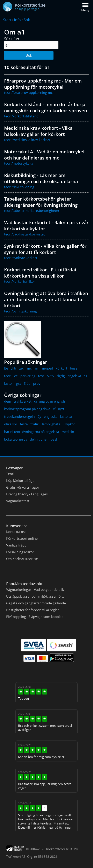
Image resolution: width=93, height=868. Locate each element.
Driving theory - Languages (27, 494)
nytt (61, 409)
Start (7, 20)
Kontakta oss (16, 532)
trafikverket (23, 401)
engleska (51, 417)
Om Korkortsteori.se (22, 559)
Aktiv (50, 376)
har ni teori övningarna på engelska (32, 432)
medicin (68, 432)
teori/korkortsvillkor (20, 281)
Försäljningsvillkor (20, 552)
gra (19, 383)
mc (29, 368)
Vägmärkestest (18, 501)
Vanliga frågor (17, 545)
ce (16, 376)
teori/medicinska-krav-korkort (27, 140)
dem (8, 401)
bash (54, 439)
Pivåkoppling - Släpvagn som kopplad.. (36, 617)
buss (74, 368)
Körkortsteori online (22, 538)
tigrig (61, 376)
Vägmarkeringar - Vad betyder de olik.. (36, 590)
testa (24, 424)
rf (54, 409)
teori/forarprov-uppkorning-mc (28, 93)
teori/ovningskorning (20, 311)
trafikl (35, 424)
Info (17, 20)
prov (37, 383)
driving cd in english (50, 401)
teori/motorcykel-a (19, 163)
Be (6, 368)
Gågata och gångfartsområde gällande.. (37, 603)
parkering (28, 376)
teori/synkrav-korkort (21, 258)
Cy (39, 417)
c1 (85, 376)
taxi (22, 368)
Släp (27, 383)
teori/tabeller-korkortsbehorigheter (32, 211)
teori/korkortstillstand (21, 116)
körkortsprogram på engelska (27, 409)
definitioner (39, 439)
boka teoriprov (16, 439)
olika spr (11, 424)
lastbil (9, 383)
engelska (74, 376)
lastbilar (66, 417)
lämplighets (51, 424)
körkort (62, 368)
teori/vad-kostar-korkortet (24, 234)
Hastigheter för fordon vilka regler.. (33, 610)
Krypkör (69, 424)
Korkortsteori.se (57, 849)
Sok (27, 20)
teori (8, 376)
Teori (10, 474)
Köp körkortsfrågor (21, 481)
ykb (13, 368)
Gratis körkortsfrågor (23, 487)
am (37, 368)
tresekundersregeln (19, 417)
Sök (29, 55)
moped (48, 368)
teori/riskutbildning (19, 187)
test (41, 376)
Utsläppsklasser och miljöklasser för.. (35, 596)
